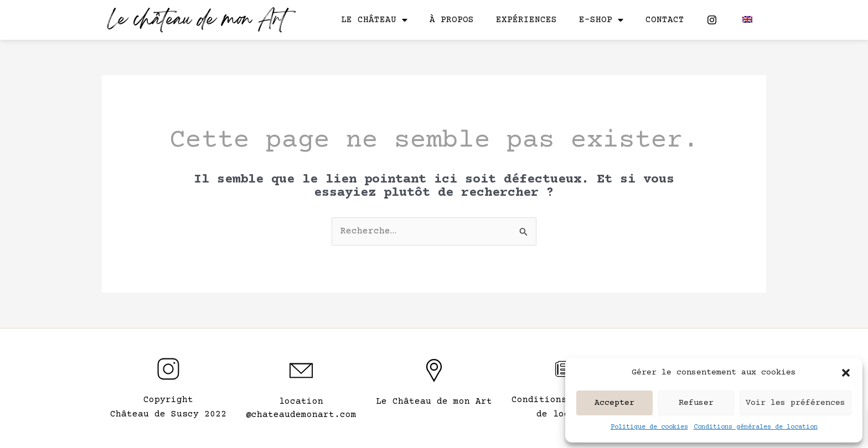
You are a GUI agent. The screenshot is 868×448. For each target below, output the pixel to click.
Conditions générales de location (756, 427)
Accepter (614, 403)
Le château (374, 20)
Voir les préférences (795, 403)
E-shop (601, 20)
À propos (452, 20)
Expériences (526, 20)
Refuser (696, 403)
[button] (846, 373)
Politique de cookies (649, 427)
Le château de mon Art (197, 21)
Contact (665, 20)
